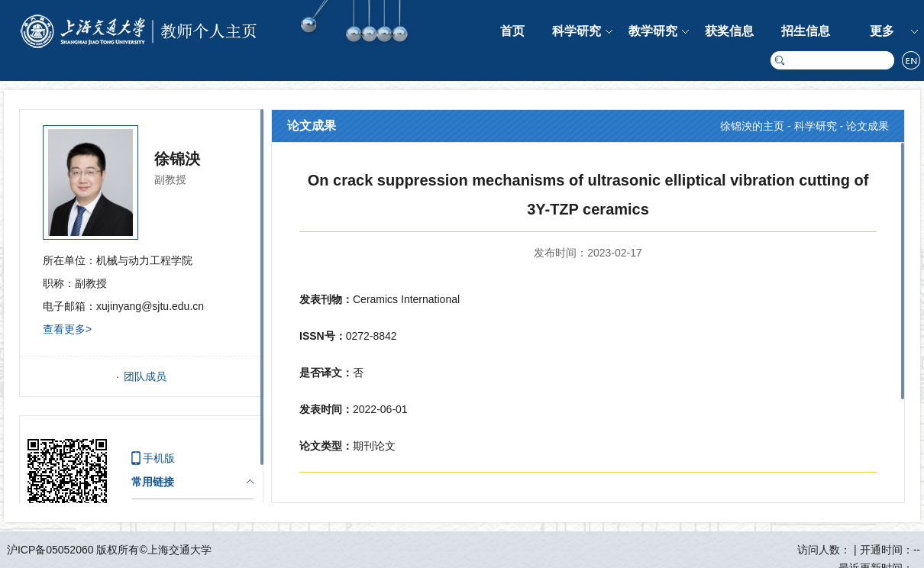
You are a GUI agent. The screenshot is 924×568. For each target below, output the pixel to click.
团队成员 (145, 376)
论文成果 (867, 126)
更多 (882, 31)
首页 (512, 31)
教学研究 (653, 31)
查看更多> (67, 329)
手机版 (159, 458)
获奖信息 (729, 31)
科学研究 (577, 31)
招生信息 (806, 31)
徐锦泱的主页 (752, 126)
